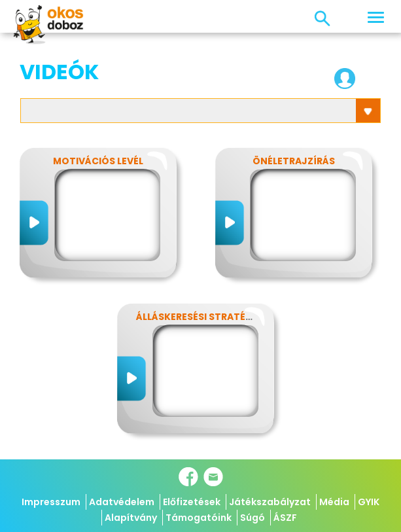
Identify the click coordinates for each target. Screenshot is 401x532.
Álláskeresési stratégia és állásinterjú (241, 317)
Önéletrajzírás (294, 161)
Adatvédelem (122, 502)
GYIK (369, 502)
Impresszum (51, 502)
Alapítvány (131, 518)
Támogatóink (199, 518)
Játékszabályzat (270, 502)
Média (334, 502)
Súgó (253, 518)
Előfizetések (192, 502)
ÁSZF (285, 518)
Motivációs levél (98, 161)
